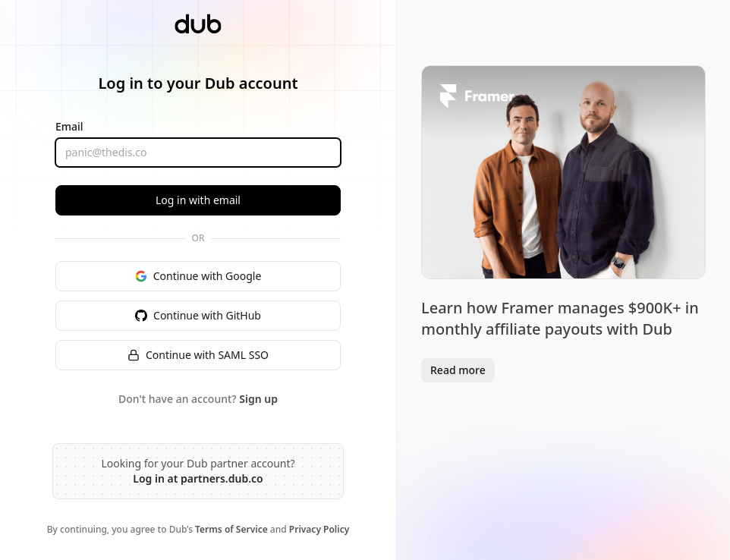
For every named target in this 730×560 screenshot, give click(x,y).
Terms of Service (231, 529)
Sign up (258, 399)
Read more (458, 370)
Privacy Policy (319, 529)
